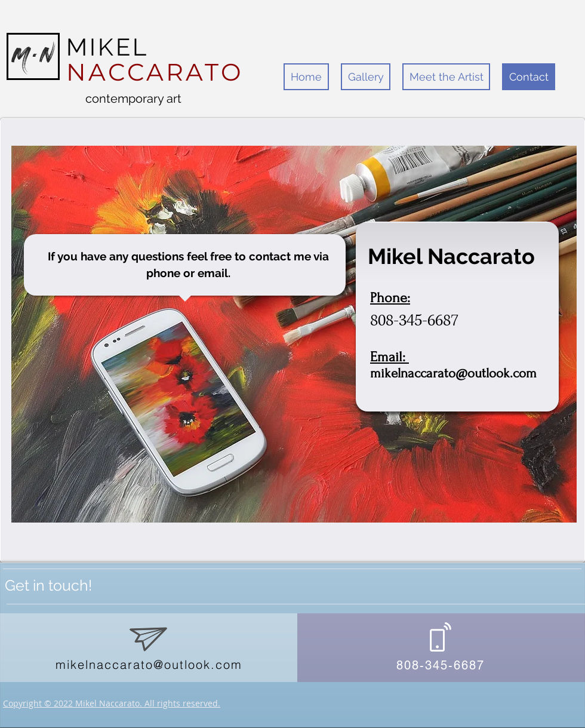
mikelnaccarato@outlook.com (453, 373)
